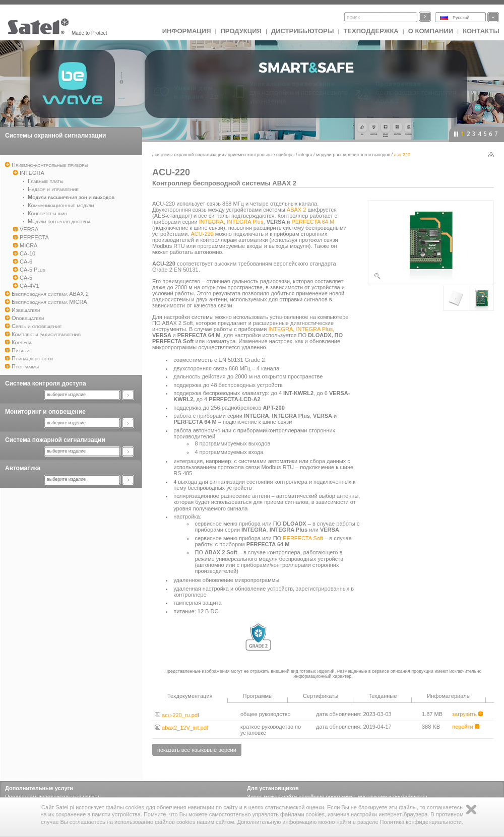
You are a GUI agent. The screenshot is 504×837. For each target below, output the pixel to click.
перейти (466, 727)
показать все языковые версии (197, 750)
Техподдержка (371, 31)
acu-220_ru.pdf (177, 715)
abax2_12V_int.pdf (181, 728)
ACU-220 (202, 234)
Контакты (481, 31)
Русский (461, 18)
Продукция (241, 31)
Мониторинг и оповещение (45, 412)
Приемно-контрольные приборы (261, 155)
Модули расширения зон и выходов (353, 155)
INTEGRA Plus (245, 222)
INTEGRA (305, 155)
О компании (431, 31)
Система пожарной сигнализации (55, 440)
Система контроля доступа (46, 383)
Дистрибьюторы (303, 31)
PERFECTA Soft (303, 538)
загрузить (467, 714)
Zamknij (471, 810)
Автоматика (23, 468)
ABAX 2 (297, 210)
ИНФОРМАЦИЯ (187, 31)
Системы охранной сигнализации (55, 136)
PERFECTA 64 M (313, 222)
